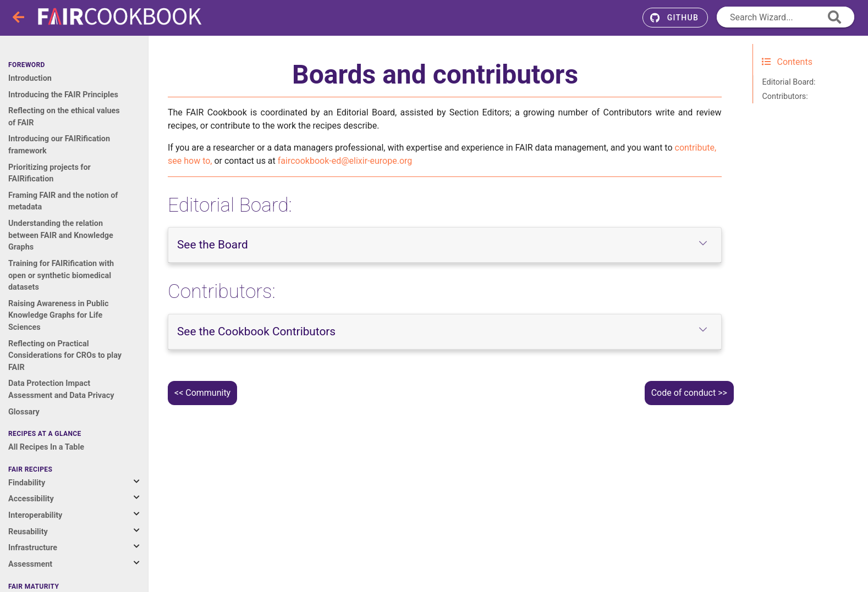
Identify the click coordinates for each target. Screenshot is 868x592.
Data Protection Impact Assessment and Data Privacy (61, 389)
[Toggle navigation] (19, 18)
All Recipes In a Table (46, 447)
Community (208, 393)
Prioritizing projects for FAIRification (50, 173)
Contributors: (785, 96)
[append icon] (834, 17)
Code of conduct (683, 393)
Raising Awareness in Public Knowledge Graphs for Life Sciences (59, 316)
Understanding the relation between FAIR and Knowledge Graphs (61, 235)
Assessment (30, 564)
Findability (27, 483)
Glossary (24, 412)
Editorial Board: (789, 82)
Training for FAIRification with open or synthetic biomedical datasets (61, 275)
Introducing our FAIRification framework (59, 145)
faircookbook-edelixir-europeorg (345, 161)
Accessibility (31, 499)
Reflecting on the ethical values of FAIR (64, 117)
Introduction (30, 78)
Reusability (28, 532)
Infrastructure (33, 548)
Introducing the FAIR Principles (63, 95)
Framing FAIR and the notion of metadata (63, 201)
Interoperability (35, 515)
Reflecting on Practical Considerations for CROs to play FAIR (65, 356)
